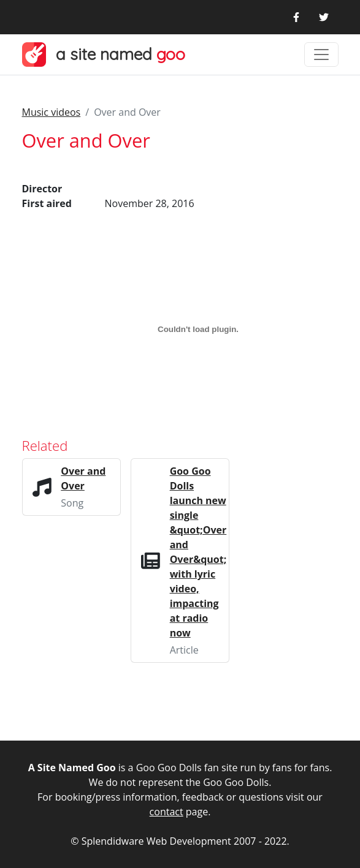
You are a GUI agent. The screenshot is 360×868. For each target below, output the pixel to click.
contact (167, 812)
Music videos (52, 112)
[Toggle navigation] (321, 55)
